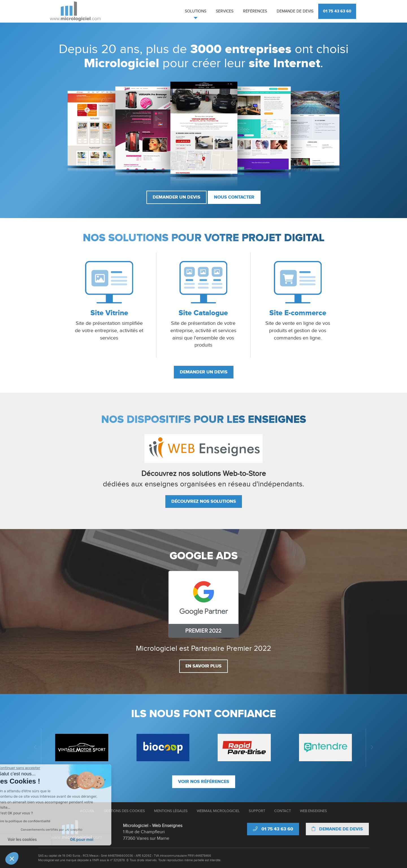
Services (225, 11)
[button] (12, 858)
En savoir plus (203, 666)
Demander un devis (177, 197)
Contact (282, 811)
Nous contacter (234, 197)
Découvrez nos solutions (204, 501)
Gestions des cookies (124, 811)
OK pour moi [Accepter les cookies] (53, 840)
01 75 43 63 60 (337, 11)
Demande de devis (295, 11)
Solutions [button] (196, 11)
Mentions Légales (171, 811)
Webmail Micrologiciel (218, 811)
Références (255, 11)
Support (257, 811)
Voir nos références (204, 782)
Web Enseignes (313, 811)
